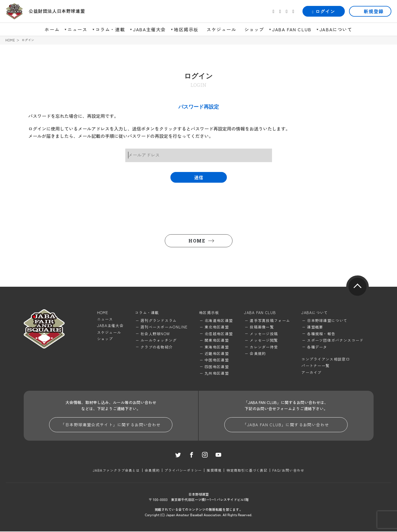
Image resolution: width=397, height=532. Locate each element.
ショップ (254, 29)
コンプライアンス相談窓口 (326, 359)
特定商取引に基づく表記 (247, 471)
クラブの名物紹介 (157, 347)
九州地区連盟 (217, 374)
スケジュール (221, 29)
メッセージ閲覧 (264, 341)
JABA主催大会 (149, 29)
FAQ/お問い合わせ (288, 471)
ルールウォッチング (159, 341)
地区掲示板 (186, 29)
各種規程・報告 (321, 334)
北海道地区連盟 (219, 321)
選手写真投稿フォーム (270, 321)
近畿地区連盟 (217, 354)
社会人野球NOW (155, 334)
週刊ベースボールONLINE (164, 327)
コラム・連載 (110, 29)
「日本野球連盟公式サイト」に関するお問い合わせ (111, 425)
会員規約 (258, 354)
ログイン (324, 11)
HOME (10, 40)
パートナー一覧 (315, 366)
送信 (199, 178)
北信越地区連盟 (219, 334)
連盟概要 (315, 327)
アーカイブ (312, 373)
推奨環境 (214, 471)
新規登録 (374, 11)
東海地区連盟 (217, 347)
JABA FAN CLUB (292, 29)
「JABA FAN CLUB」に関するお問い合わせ (286, 425)
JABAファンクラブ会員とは (117, 471)
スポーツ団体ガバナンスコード (335, 341)
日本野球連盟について (327, 321)
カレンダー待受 (264, 347)
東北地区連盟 (217, 327)
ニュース (77, 29)
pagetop (357, 287)
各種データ (317, 347)
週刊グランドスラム (159, 321)
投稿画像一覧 (262, 327)
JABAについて (336, 29)
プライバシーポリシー (183, 471)
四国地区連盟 (217, 367)
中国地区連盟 (217, 360)
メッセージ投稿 (264, 334)
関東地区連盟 (217, 341)
